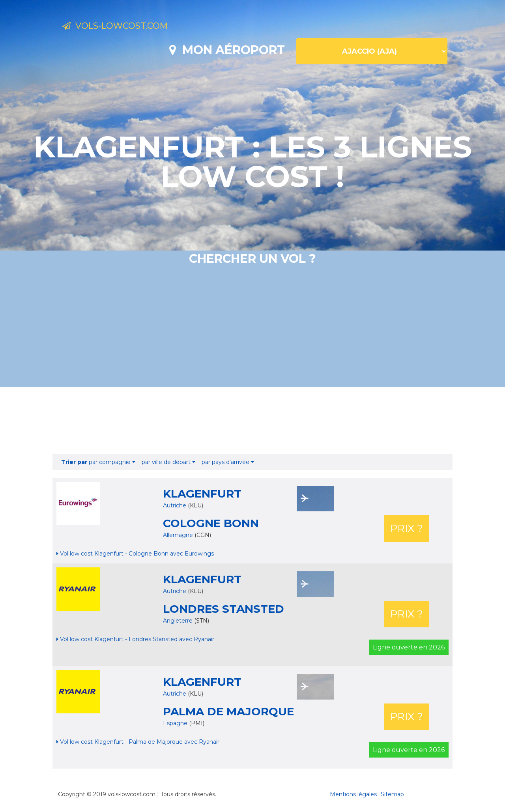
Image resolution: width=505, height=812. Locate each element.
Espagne (176, 723)
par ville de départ (168, 462)
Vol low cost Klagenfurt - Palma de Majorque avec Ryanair (138, 742)
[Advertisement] (252, 421)
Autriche (175, 505)
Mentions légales (353, 794)
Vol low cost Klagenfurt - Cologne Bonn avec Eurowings (135, 554)
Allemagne (179, 535)
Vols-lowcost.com (126, 27)
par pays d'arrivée (228, 462)
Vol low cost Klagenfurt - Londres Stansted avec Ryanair (135, 639)
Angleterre (179, 621)
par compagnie (98, 462)
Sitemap (392, 794)
